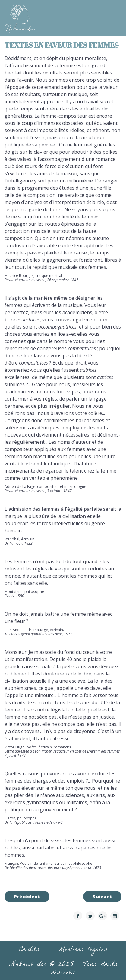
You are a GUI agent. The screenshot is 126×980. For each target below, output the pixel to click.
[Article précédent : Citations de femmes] (27, 897)
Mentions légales (82, 950)
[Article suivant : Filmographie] (102, 897)
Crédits (29, 950)
